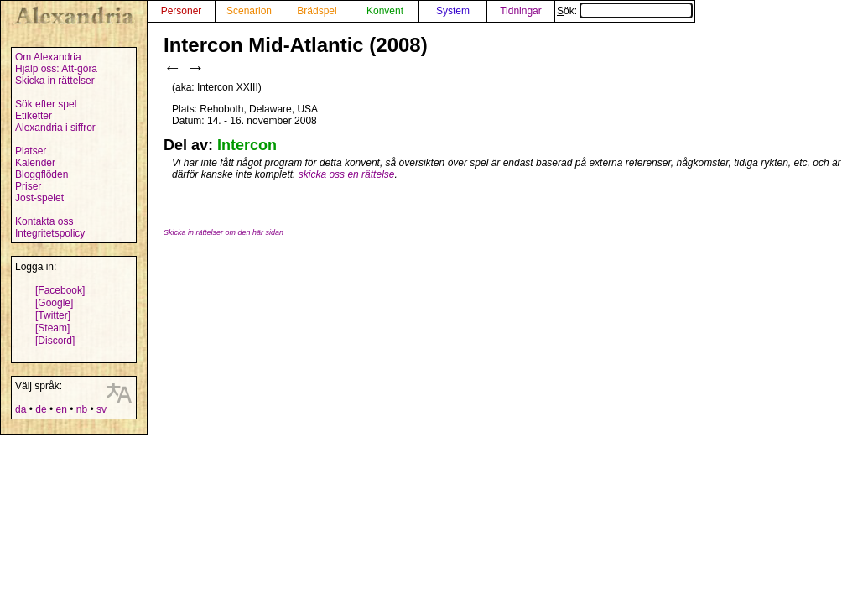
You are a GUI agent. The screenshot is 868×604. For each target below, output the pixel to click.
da (21, 409)
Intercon (247, 145)
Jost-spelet (39, 198)
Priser (28, 186)
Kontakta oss (44, 221)
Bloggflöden (42, 174)
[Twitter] (53, 315)
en (61, 409)
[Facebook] (60, 290)
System (453, 11)
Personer (182, 11)
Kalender (35, 163)
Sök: (625, 11)
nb (82, 409)
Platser (31, 151)
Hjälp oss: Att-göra (56, 69)
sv (101, 409)
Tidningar (521, 11)
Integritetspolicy (50, 233)
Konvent (385, 11)
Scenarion (249, 11)
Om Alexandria (48, 57)
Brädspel (317, 11)
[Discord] (55, 341)
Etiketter (34, 116)
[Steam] (52, 328)
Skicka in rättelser (55, 81)
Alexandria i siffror (55, 128)
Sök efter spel (46, 104)
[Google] (54, 303)
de (41, 409)
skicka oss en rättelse (347, 174)
